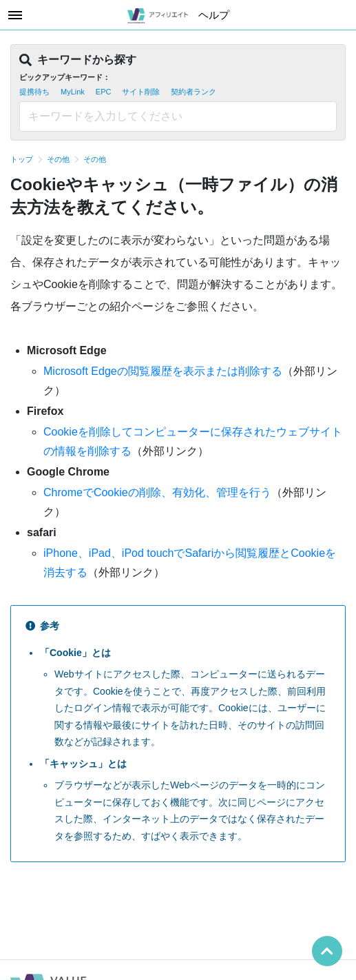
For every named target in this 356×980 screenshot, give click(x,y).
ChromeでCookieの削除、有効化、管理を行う (157, 492)
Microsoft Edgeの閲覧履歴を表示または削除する (163, 371)
